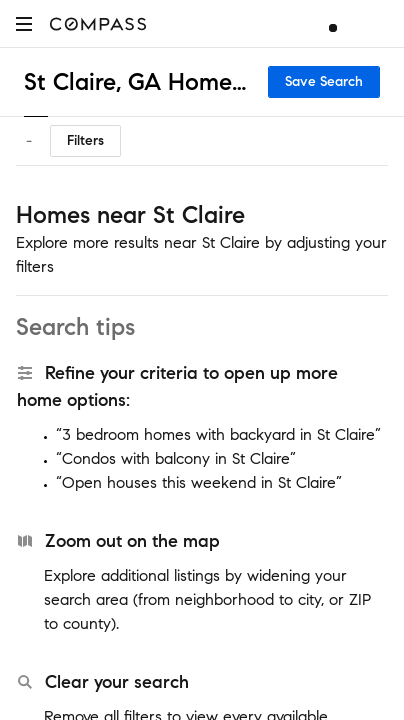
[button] (24, 23)
